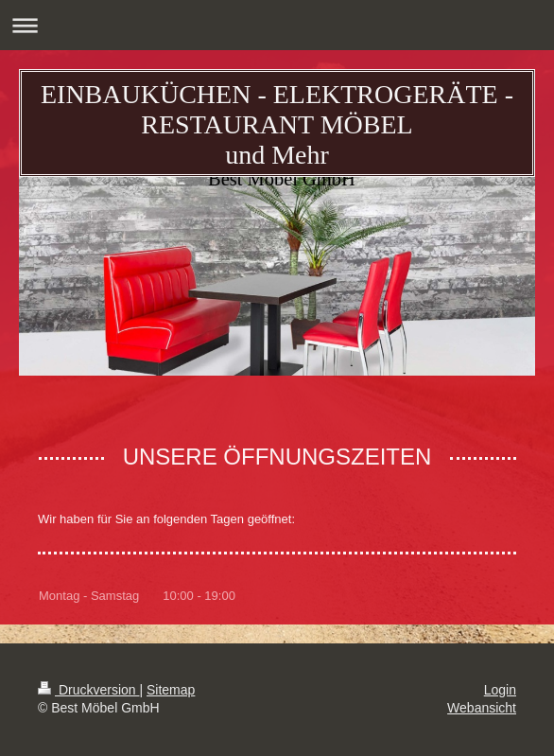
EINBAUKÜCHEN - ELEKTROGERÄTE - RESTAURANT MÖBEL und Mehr (277, 124)
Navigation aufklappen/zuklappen (277, 25)
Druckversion (88, 690)
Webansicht (482, 708)
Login (500, 690)
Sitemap (171, 690)
